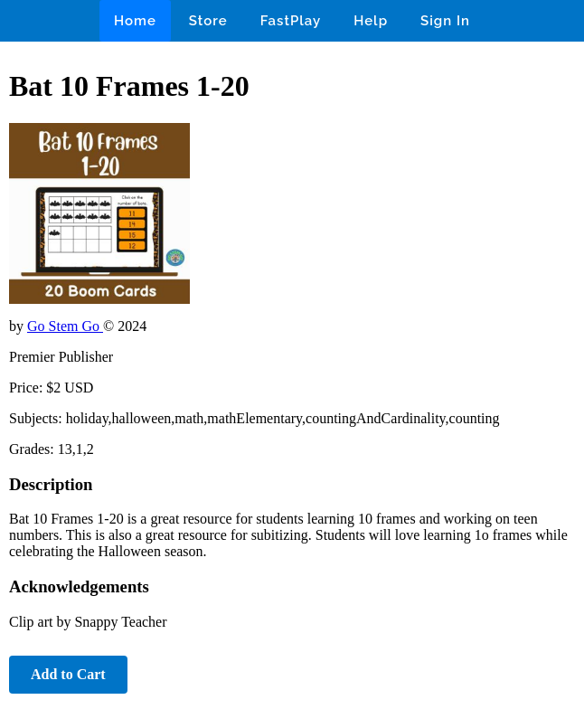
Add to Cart (68, 674)
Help (371, 21)
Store (208, 21)
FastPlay (291, 21)
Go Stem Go (65, 326)
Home (135, 21)
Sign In (445, 21)
